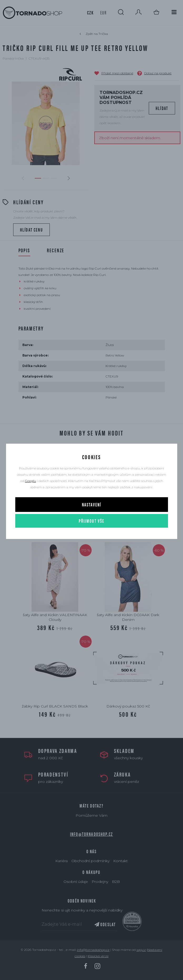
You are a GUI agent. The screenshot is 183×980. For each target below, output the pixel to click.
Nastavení (91, 504)
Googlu (31, 481)
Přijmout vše (92, 521)
